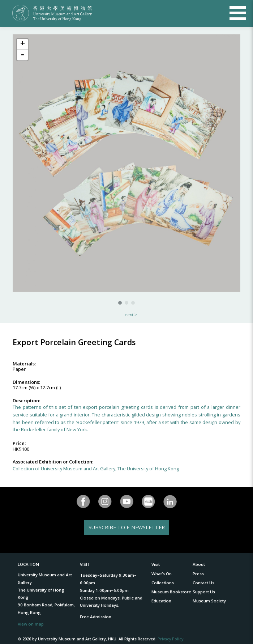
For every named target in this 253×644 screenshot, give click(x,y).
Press (198, 574)
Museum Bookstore (171, 592)
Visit (156, 564)
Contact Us (203, 583)
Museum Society (209, 601)
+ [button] (23, 44)
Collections (163, 583)
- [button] (22, 55)
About (199, 564)
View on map (31, 624)
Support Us (204, 592)
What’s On (162, 574)
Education (161, 601)
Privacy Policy (170, 639)
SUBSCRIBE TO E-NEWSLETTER (127, 527)
